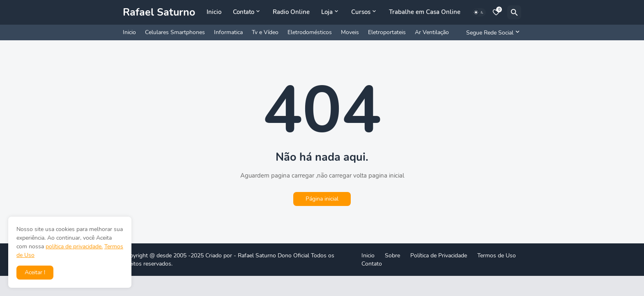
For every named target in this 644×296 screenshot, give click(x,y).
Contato (244, 12)
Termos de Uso (497, 256)
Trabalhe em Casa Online (425, 12)
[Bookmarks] (496, 12)
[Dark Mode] (479, 12)
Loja (327, 12)
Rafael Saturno (159, 12)
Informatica (228, 32)
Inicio (214, 12)
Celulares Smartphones (175, 32)
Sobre (392, 256)
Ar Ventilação (432, 32)
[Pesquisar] (514, 12)
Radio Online (291, 12)
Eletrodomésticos (310, 32)
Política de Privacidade (439, 256)
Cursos (361, 12)
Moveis (350, 32)
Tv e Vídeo (265, 32)
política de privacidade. (74, 246)
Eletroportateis (387, 32)
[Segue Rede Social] (492, 32)
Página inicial (322, 199)
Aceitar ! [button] (35, 272)
